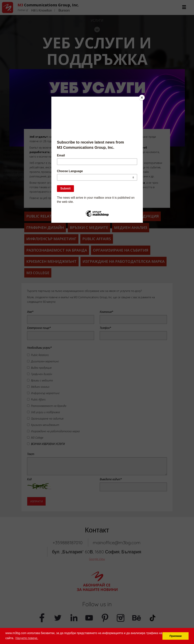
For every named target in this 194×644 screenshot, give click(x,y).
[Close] (142, 98)
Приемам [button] (176, 636)
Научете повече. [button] (27, 638)
